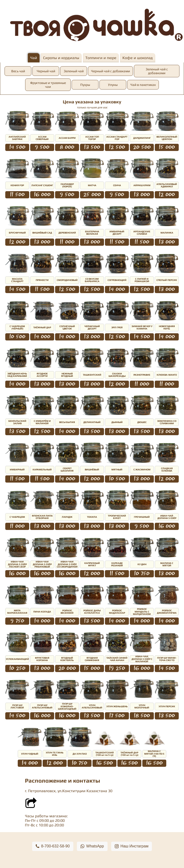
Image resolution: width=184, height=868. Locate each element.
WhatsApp (92, 846)
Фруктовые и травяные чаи (48, 85)
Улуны (113, 85)
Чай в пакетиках (143, 85)
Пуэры (85, 85)
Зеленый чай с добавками (157, 71)
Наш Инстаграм (132, 846)
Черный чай (46, 71)
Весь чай (18, 71)
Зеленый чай (74, 71)
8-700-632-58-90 (53, 846)
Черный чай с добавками (110, 71)
